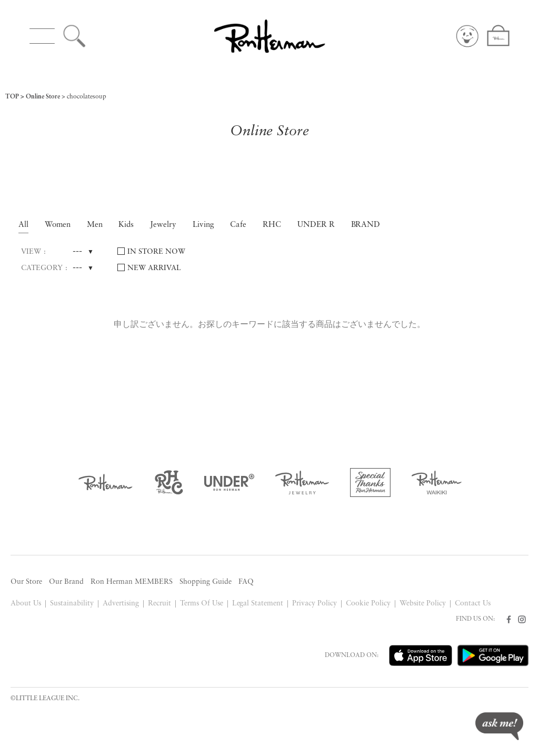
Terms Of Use (202, 604)
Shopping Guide (206, 582)
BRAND (366, 225)
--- (77, 252)
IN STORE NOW (156, 252)
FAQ (246, 582)
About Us (26, 604)
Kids (126, 225)
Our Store (26, 582)
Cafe (238, 225)
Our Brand (66, 582)
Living (203, 225)
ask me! (499, 726)
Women (58, 225)
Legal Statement (258, 604)
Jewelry (163, 225)
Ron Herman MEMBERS (132, 582)
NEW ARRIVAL (154, 268)
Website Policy (423, 604)
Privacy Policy (315, 604)
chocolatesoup (87, 97)
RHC (272, 225)
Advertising (121, 604)
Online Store (43, 97)
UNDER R (316, 225)
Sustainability (72, 604)
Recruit (159, 604)
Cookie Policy (368, 604)
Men (95, 225)
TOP (12, 97)
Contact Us (473, 604)
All (23, 225)
